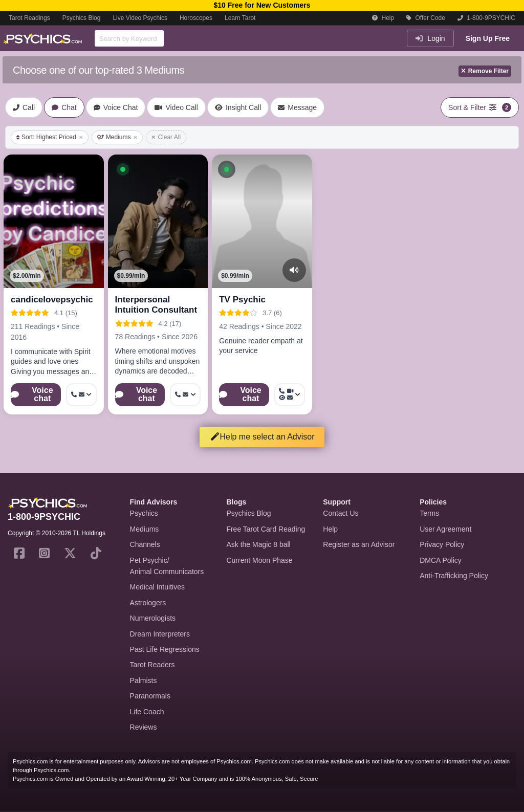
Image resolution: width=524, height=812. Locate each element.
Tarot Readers (152, 665)
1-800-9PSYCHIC (486, 18)
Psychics (144, 513)
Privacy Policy (442, 544)
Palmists (144, 681)
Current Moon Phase (259, 560)
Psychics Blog (82, 18)
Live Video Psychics (140, 18)
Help (383, 18)
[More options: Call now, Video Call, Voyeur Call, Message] (290, 395)
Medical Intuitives (157, 587)
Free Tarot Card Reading (266, 529)
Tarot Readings (29, 18)
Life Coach (147, 712)
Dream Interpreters (160, 634)
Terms (429, 513)
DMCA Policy (441, 560)
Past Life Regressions (165, 649)
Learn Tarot (240, 18)
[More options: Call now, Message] (185, 395)
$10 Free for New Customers (262, 5)
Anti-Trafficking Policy (454, 576)
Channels (145, 544)
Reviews (144, 727)
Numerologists (153, 618)
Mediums (117, 137)
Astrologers (148, 603)
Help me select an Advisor (262, 437)
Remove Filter (485, 71)
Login (430, 38)
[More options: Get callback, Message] (81, 395)
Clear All (166, 137)
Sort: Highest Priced (50, 137)
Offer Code (426, 18)
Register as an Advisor (359, 544)
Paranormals (150, 696)
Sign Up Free (488, 38)
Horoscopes (196, 18)
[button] (123, 169)
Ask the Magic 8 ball (258, 544)
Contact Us (341, 513)
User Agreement (445, 529)
